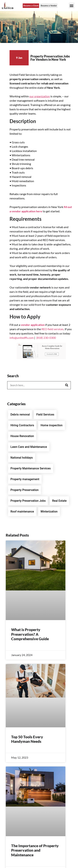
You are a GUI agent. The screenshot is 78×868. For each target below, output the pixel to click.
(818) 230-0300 (46, 338)
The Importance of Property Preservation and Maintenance (35, 850)
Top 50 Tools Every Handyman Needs (27, 739)
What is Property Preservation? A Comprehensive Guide (30, 634)
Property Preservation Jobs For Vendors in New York (50, 58)
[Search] (67, 385)
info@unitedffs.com (22, 338)
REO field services (53, 329)
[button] (72, 5)
